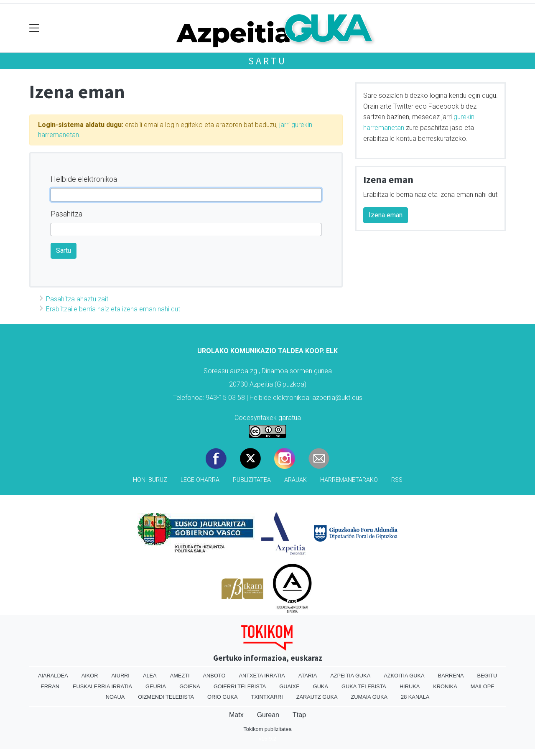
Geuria (156, 686)
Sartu (267, 61)
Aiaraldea (53, 676)
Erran (50, 686)
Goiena (190, 686)
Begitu (487, 676)
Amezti (180, 676)
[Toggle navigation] (34, 28)
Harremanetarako (349, 480)
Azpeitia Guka (350, 676)
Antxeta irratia (262, 676)
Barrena (451, 676)
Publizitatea (252, 480)
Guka (321, 686)
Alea (150, 676)
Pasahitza (66, 214)
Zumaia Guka (369, 697)
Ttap (299, 715)
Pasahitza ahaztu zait (77, 299)
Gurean (268, 715)
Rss (397, 480)
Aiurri (121, 676)
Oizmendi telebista (166, 697)
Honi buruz (150, 480)
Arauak (296, 480)
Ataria (308, 676)
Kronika (445, 686)
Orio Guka (223, 697)
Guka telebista (364, 686)
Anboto (214, 676)
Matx (236, 715)
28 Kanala (415, 697)
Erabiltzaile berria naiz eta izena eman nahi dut (113, 309)
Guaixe (289, 686)
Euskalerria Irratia (102, 686)
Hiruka (410, 686)
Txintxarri (267, 697)
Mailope (483, 686)
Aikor (90, 676)
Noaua (115, 697)
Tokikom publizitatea (267, 729)
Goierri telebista (240, 686)
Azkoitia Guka (404, 676)
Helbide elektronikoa (84, 179)
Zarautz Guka (317, 697)
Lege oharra (200, 480)
